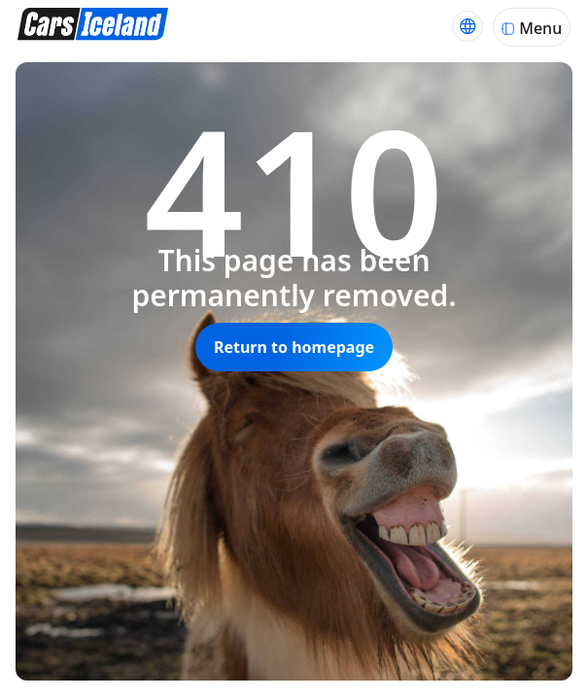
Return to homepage (294, 347)
